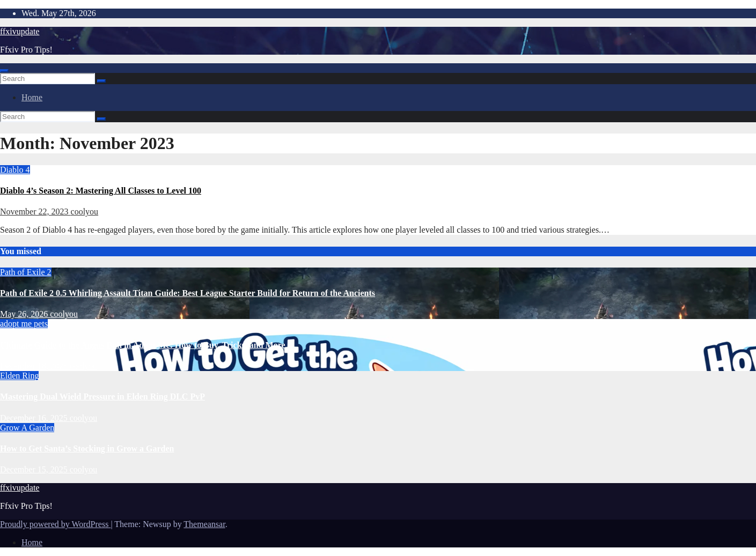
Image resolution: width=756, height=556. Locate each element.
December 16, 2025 (35, 418)
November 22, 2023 (35, 212)
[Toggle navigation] (4, 71)
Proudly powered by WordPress (55, 524)
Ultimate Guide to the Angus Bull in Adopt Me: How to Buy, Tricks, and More (143, 345)
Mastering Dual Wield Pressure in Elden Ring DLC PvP (102, 396)
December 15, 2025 (35, 469)
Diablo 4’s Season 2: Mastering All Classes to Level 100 (101, 191)
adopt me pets (24, 324)
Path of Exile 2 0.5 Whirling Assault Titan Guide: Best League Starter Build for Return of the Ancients (188, 293)
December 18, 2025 (35, 366)
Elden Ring (19, 376)
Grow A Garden (27, 428)
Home (32, 97)
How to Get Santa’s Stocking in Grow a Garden (87, 448)
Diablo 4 (15, 170)
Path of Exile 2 (26, 272)
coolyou (85, 212)
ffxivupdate (20, 31)
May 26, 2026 (25, 314)
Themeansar (204, 524)
